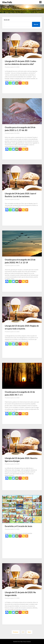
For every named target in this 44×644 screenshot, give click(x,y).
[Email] (17, 83)
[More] (27, 83)
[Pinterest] (20, 83)
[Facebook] (7, 83)
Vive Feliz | (7, 9)
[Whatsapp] (10, 83)
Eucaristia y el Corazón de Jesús (19, 526)
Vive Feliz (7, 2)
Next (29, 632)
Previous (16, 632)
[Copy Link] (23, 83)
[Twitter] (13, 83)
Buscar (7, 20)
